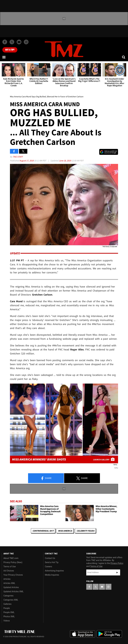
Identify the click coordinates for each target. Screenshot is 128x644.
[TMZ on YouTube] (102, 587)
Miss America (65, 531)
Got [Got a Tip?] (10, 50)
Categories (8, 596)
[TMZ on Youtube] (19, 42)
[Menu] (4, 57)
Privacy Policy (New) (13, 562)
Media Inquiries (52, 575)
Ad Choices (9, 571)
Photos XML (9, 616)
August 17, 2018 (27, 161)
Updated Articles (11, 587)
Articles (7, 579)
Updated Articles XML (13, 591)
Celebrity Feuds (85, 531)
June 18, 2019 (65, 161)
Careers (48, 567)
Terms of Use (10, 567)
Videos (7, 621)
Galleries (7, 604)
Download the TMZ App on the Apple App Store (83, 634)
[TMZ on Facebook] (5, 42)
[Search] (124, 57)
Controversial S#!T (43, 531)
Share (46, 478)
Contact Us (50, 558)
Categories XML (11, 600)
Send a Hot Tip (52, 562)
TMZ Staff (18, 157)
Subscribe (117, 572)
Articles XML (9, 583)
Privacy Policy (117, 563)
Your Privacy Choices (13, 575)
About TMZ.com (11, 558)
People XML (9, 612)
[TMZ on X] (12, 42)
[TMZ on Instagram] (26, 42)
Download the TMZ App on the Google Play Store (109, 634)
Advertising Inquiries (54, 571)
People (7, 608)
